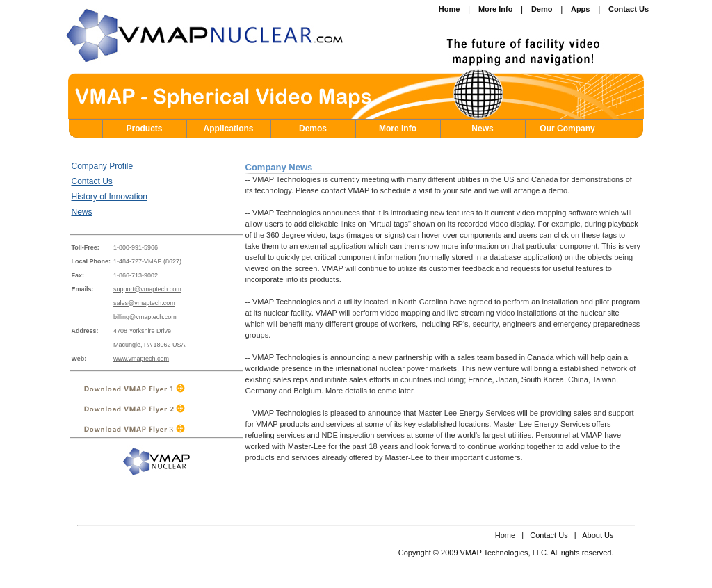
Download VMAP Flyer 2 (151, 408)
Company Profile (103, 166)
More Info (398, 129)
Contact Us (92, 181)
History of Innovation (110, 197)
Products (144, 129)
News (482, 129)
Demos (313, 129)
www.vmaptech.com (141, 359)
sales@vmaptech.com (144, 303)
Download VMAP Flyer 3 (151, 428)
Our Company (567, 129)
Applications (228, 129)
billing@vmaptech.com (145, 317)
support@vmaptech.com (147, 289)
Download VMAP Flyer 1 (151, 388)
